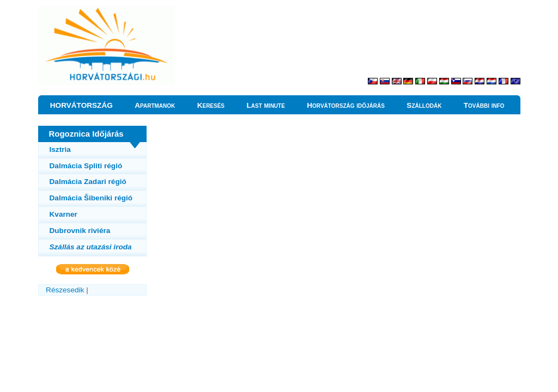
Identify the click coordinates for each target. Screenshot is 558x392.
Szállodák (424, 105)
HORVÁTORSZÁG (81, 105)
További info (484, 105)
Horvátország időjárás (346, 105)
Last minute (265, 105)
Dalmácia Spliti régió (86, 166)
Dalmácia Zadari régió (88, 182)
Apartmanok (155, 105)
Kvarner (63, 214)
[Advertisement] (393, 44)
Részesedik (65, 290)
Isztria (60, 149)
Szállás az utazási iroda (91, 247)
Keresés (211, 105)
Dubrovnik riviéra (80, 231)
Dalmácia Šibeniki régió (91, 198)
